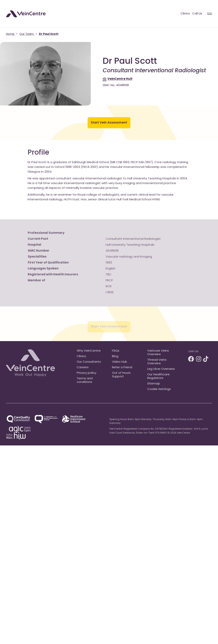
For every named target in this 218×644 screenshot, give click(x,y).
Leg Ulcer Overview (161, 369)
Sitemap (154, 384)
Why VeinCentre (89, 351)
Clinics (185, 14)
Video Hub (120, 362)
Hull (120, 79)
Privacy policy (87, 373)
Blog (115, 356)
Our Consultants (89, 362)
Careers (83, 368)
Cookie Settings (159, 389)
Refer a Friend (122, 368)
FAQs (116, 351)
